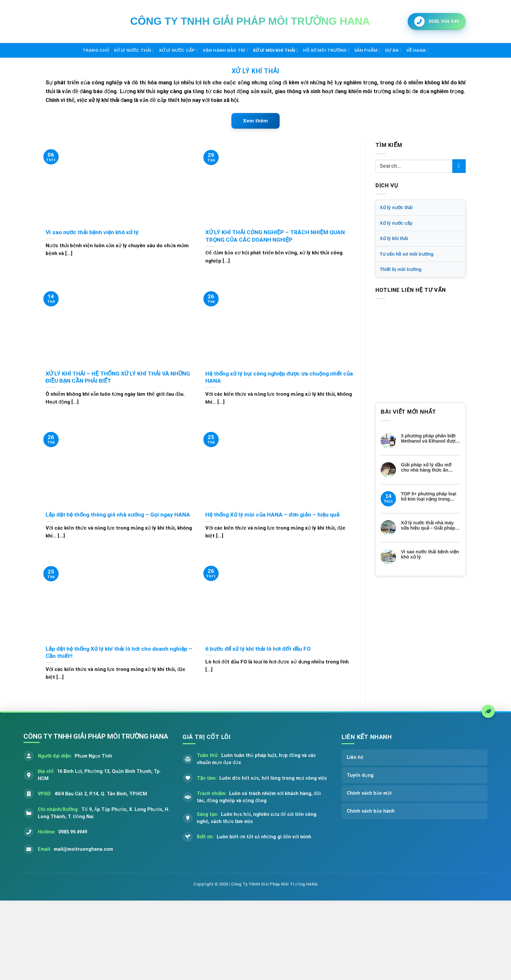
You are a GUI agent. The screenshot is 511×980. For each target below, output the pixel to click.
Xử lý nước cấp (179, 50)
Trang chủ (96, 50)
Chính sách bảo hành (371, 811)
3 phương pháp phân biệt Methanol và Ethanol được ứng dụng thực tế (429, 439)
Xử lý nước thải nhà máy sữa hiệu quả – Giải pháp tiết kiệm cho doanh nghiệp (431, 526)
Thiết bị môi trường (401, 269)
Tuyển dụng (360, 775)
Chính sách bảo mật (369, 793)
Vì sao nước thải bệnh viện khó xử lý (430, 554)
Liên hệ (355, 757)
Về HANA (418, 50)
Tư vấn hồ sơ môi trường (407, 254)
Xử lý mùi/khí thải (276, 50)
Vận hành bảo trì (226, 50)
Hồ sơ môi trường (326, 50)
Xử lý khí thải (394, 238)
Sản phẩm (367, 50)
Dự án (394, 50)
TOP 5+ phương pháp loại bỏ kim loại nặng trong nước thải (429, 497)
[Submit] (459, 166)
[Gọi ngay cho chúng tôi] (437, 21)
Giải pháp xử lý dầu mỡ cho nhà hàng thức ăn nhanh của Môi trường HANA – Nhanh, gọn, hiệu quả (428, 468)
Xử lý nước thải (134, 50)
